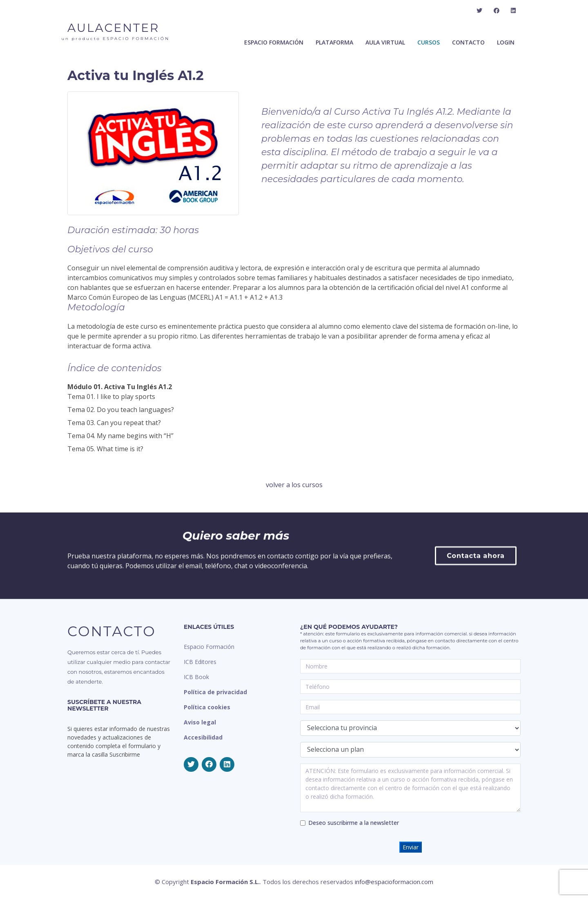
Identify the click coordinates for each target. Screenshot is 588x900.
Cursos (429, 44)
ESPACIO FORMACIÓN (274, 44)
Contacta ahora (476, 613)
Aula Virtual (385, 44)
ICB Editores (200, 662)
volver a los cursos (294, 485)
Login (506, 44)
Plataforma (334, 44)
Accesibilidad (203, 737)
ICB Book (196, 677)
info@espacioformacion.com (394, 882)
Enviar (411, 847)
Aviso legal (200, 722)
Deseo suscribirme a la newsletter (354, 823)
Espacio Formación (209, 647)
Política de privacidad (215, 692)
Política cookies (207, 707)
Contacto (468, 44)
